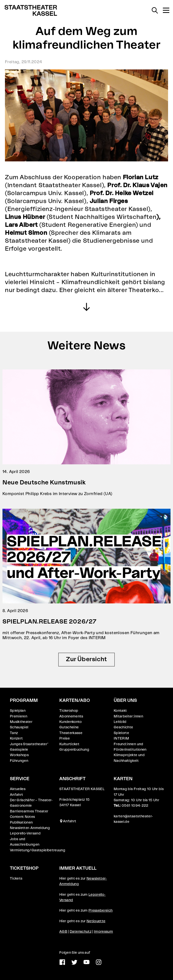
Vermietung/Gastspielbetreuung (38, 850)
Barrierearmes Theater (29, 811)
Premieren (19, 716)
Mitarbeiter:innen (128, 716)
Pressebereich (101, 911)
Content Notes (22, 817)
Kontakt (120, 711)
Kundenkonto (71, 722)
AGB (63, 932)
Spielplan (18, 711)
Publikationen (21, 823)
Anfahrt (16, 795)
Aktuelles (18, 789)
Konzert (16, 739)
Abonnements (71, 716)
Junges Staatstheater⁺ (29, 744)
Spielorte (121, 733)
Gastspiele (19, 750)
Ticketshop (69, 711)
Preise (65, 739)
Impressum (103, 932)
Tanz (14, 733)
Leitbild (120, 722)
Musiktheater (21, 722)
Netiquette (96, 921)
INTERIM (121, 739)
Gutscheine (69, 727)
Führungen (19, 761)
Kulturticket (69, 744)
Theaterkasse (71, 733)
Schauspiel (19, 727)
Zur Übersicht (86, 659)
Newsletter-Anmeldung (30, 828)
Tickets (16, 879)
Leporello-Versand (25, 833)
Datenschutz (81, 932)
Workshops (19, 755)
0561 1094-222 (135, 806)
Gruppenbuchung (74, 750)
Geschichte (123, 727)
